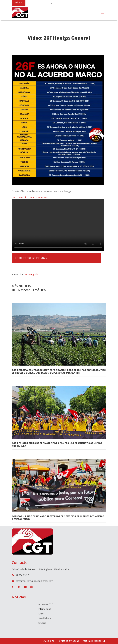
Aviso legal (49, 641)
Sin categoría (31, 274)
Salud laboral (45, 618)
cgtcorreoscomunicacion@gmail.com (34, 581)
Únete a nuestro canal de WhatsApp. (30, 197)
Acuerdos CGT (46, 604)
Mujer (41, 614)
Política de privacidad (68, 641)
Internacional (45, 609)
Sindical (42, 623)
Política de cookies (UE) (94, 641)
